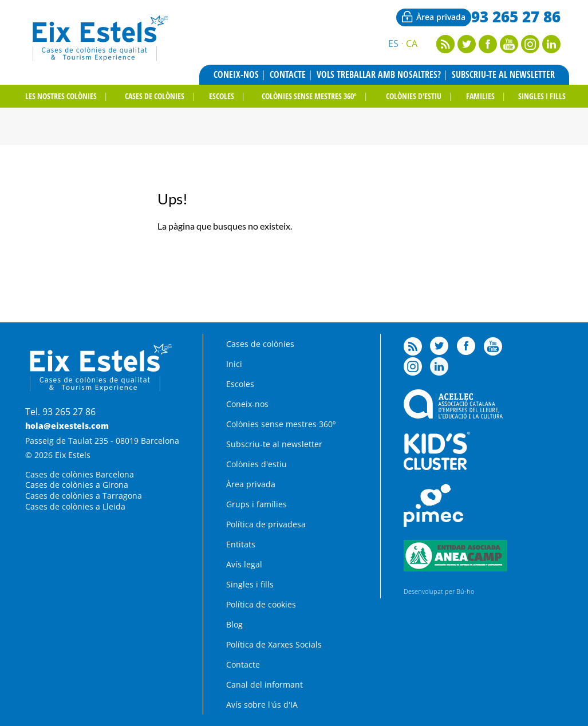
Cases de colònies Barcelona (80, 474)
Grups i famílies (256, 504)
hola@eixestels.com (67, 426)
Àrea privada (441, 17)
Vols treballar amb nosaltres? (379, 74)
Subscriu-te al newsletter (503, 74)
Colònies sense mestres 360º (309, 96)
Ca (412, 44)
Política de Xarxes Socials (274, 644)
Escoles (222, 96)
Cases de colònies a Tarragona (84, 496)
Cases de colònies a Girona (77, 485)
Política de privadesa (266, 524)
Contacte (288, 74)
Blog (234, 624)
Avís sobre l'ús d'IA (262, 705)
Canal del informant (265, 684)
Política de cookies (261, 604)
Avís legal (244, 564)
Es (393, 44)
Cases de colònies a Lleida (75, 506)
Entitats (241, 544)
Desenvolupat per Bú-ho (439, 591)
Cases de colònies (155, 96)
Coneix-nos (236, 74)
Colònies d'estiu (256, 464)
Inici (234, 364)
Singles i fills (542, 96)
